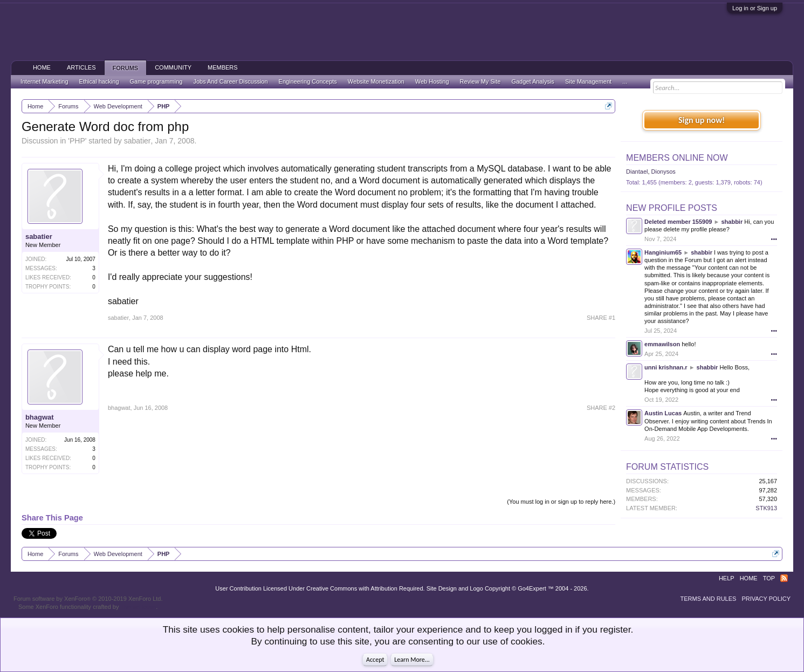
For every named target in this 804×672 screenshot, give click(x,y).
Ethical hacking (99, 81)
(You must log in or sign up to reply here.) (561, 502)
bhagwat (40, 417)
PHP (77, 141)
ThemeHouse (138, 607)
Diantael (637, 172)
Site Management (588, 81)
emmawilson (662, 344)
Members (223, 67)
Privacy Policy (766, 599)
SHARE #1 (601, 318)
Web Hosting (432, 81)
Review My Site (480, 81)
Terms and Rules (708, 599)
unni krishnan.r (666, 367)
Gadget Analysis (533, 81)
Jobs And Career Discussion (230, 81)
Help (727, 578)
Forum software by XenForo (88, 599)
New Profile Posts (672, 208)
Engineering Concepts (308, 81)
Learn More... (412, 660)
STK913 (766, 508)
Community (173, 67)
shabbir (732, 222)
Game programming (156, 81)
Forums (126, 68)
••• (774, 239)
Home (42, 67)
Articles (81, 67)
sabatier (138, 141)
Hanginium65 (663, 252)
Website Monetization (376, 81)
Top (769, 578)
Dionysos (664, 172)
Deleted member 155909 (678, 222)
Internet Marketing (44, 81)
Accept (375, 660)
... (625, 81)
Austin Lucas (663, 413)
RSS (784, 578)
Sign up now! (702, 120)
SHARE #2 (601, 408)
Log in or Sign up (755, 8)
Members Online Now (677, 158)
